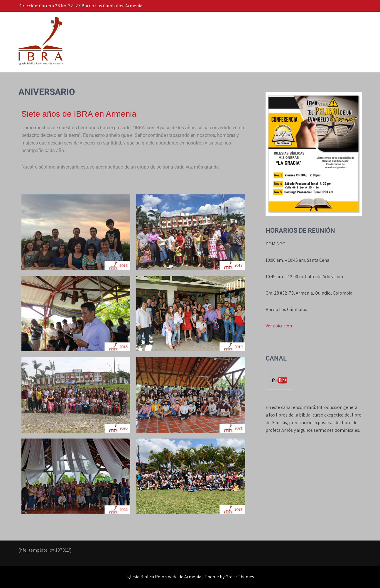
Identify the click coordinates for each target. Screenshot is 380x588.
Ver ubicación (279, 326)
